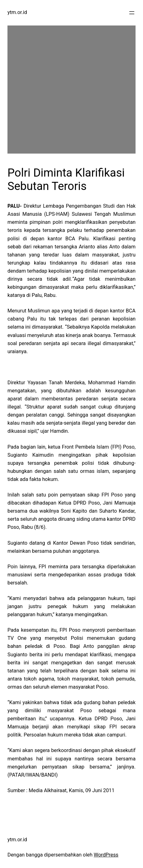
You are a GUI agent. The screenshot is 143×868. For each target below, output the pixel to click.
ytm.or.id (17, 12)
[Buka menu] (132, 13)
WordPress (106, 855)
